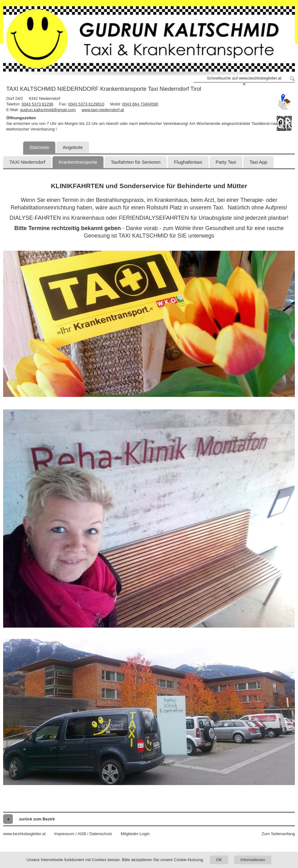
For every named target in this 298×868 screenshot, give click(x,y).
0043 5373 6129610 (86, 104)
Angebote (73, 147)
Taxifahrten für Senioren (136, 162)
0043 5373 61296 (37, 104)
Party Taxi (226, 162)
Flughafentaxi (188, 162)
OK (219, 860)
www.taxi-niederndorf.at (103, 110)
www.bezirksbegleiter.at (24, 834)
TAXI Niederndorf (27, 162)
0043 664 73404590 (140, 104)
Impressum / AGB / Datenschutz (83, 834)
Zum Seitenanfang (278, 834)
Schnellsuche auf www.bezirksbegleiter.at (244, 78)
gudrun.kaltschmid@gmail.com (48, 110)
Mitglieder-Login (135, 834)
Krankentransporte (78, 162)
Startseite (39, 147)
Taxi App (258, 162)
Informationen (253, 860)
